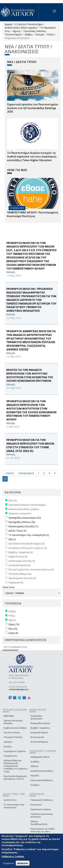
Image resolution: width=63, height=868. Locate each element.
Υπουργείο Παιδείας (13, 737)
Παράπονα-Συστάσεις (41, 809)
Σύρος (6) (13, 633)
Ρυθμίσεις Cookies (13, 856)
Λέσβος (29, 34)
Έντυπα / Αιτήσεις (12, 733)
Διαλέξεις (35, 762)
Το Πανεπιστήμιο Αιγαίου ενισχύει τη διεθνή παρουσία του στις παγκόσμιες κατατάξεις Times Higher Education (32, 156)
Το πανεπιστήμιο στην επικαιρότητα (14, 806)
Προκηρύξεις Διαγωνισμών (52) (25, 518)
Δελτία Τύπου (10, 800)
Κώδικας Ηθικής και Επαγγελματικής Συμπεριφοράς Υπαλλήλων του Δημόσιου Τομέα (16, 766)
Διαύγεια (8, 742)
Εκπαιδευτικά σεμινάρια (42, 771)
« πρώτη (9, 473)
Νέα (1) (12, 539)
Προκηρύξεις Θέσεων (40, 723)
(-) (6, 647)
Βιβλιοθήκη (9, 716)
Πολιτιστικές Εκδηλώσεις (42, 780)
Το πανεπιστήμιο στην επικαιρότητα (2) (29, 535)
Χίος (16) (13, 629)
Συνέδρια (35, 785)
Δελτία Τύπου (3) (17, 531)
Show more (8, 587)
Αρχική (8, 24)
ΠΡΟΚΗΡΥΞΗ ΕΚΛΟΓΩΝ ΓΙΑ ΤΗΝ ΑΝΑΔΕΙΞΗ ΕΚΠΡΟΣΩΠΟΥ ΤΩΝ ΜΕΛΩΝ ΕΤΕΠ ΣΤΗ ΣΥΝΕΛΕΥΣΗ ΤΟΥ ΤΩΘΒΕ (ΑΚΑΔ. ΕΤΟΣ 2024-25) (30, 445)
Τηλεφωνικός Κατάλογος (42, 800)
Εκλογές (40, 34)
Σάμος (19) (14, 624)
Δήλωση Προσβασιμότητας (39, 823)
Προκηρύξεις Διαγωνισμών (36, 717)
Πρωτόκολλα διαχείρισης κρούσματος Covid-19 (15, 778)
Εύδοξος (8, 747)
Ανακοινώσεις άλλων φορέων (21, 27)
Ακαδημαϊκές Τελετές (40, 757)
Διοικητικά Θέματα (39, 733)
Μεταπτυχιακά (37, 737)
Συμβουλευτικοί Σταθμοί (15, 728)
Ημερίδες (35, 776)
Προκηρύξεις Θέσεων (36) (22, 522)
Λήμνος (17, 31)
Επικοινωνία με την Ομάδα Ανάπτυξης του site (43, 830)
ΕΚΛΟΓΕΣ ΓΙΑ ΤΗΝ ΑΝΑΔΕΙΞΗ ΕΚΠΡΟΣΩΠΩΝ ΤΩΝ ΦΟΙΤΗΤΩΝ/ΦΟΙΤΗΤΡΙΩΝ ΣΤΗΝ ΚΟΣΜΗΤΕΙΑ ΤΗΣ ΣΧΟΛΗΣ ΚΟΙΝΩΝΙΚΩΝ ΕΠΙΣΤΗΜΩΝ (30, 375)
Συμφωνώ (8, 863)
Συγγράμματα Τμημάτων (15, 751)
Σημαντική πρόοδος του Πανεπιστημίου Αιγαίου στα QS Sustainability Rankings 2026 (33, 108)
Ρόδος (51, 34)
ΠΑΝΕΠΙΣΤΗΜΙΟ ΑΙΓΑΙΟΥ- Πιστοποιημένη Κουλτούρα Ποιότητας (33, 214)
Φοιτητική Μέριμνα (39, 742)
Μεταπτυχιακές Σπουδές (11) (23, 526)
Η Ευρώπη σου (10, 756)
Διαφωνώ (23, 863)
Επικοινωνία (36, 805)
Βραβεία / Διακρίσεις (40, 728)
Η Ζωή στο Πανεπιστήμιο (29, 24)
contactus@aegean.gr (19, 689)
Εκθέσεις (34, 766)
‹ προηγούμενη (26, 473)
